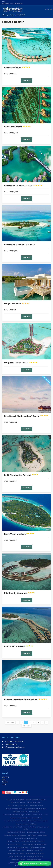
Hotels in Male (34, 812)
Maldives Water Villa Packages (36, 800)
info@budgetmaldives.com (15, 747)
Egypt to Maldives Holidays (36, 832)
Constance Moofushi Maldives (19, 245)
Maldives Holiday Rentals (17, 857)
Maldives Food (37, 818)
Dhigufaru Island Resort (21, 363)
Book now (27, 81)
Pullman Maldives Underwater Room (34, 844)
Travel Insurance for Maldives (38, 821)
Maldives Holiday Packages (15, 800)
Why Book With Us (7, 4)
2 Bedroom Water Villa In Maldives (35, 809)
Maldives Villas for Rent (17, 850)
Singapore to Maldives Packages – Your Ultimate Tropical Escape (26, 835)
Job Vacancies (18, 4)
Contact (5, 782)
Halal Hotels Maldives (13, 844)
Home (4, 2)
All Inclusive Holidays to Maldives (15, 821)
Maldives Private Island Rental (20, 818)
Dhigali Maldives (17, 304)
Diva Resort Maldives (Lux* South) (26, 416)
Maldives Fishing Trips (34, 803)
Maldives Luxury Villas (20, 812)
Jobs (4, 784)
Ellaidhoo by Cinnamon (19, 593)
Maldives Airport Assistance (16, 832)
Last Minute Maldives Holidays (14, 815)
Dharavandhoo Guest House (35, 854)
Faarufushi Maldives (19, 646)
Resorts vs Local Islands (34, 850)
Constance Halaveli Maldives (23, 186)
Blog (4, 780)
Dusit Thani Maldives (19, 534)
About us (5, 777)
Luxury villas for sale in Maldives (26, 838)
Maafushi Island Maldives (14, 809)
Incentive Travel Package (16, 854)
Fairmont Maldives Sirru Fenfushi (26, 700)
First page (10, 722)
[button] (34, 863)
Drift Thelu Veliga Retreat (21, 475)
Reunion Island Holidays (35, 857)
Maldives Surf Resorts (18, 803)
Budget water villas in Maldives (26, 824)
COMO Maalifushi (17, 127)
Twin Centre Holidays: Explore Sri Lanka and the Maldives (26, 841)
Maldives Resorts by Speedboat (17, 847)
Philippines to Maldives (37, 847)
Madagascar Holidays (34, 860)
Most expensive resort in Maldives (37, 815)
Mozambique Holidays (18, 860)
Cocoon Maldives (17, 68)
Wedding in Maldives (37, 806)
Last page (26, 726)
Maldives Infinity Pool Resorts (18, 806)
